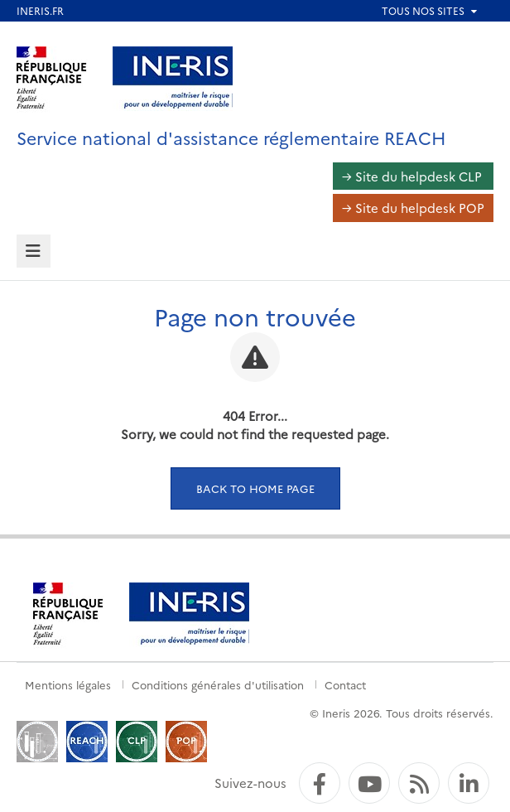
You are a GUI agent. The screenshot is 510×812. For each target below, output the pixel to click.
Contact (345, 684)
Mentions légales (68, 684)
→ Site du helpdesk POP (413, 208)
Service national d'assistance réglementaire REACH (231, 137)
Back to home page (255, 488)
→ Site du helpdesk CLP (412, 176)
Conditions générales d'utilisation (218, 684)
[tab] (34, 251)
